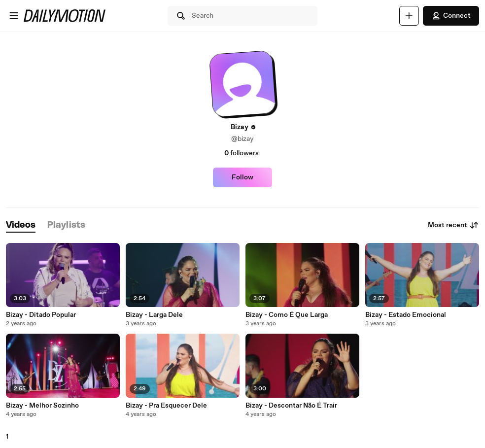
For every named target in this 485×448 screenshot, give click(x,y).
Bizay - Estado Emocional (406, 315)
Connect (451, 16)
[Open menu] (14, 16)
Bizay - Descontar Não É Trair (291, 406)
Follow (242, 177)
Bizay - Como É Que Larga (287, 315)
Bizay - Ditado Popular (41, 315)
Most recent (453, 225)
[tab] (21, 225)
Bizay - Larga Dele (154, 315)
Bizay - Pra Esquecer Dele (166, 406)
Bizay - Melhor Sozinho (42, 406)
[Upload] (409, 16)
